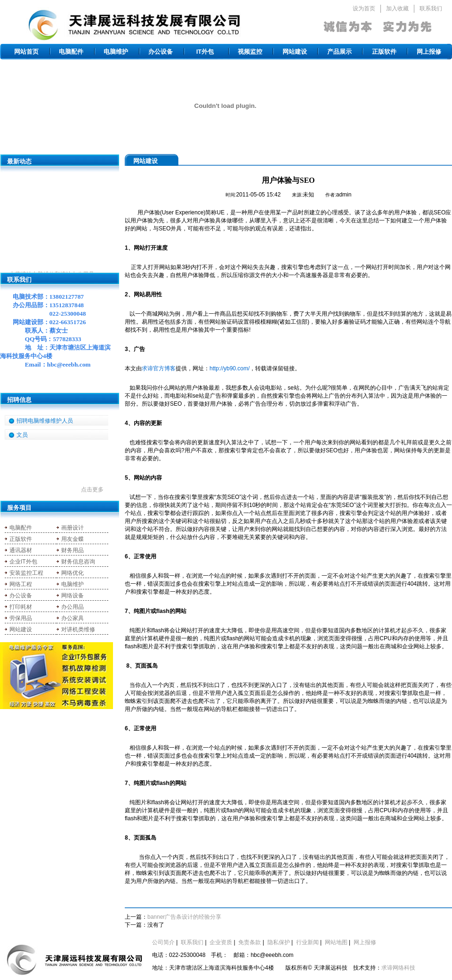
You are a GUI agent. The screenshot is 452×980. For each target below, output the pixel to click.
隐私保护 (279, 942)
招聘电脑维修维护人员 (45, 421)
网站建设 (295, 52)
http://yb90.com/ (230, 368)
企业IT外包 (23, 562)
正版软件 (384, 52)
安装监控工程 (26, 573)
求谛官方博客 (159, 368)
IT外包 (205, 52)
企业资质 (221, 942)
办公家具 (73, 618)
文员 (22, 435)
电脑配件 (71, 52)
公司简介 (163, 942)
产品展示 (339, 52)
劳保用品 (21, 618)
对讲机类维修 (78, 629)
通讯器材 (21, 550)
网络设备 (73, 596)
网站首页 (26, 52)
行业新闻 (307, 942)
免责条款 (250, 942)
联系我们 (431, 8)
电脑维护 (116, 52)
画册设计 (73, 528)
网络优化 (73, 573)
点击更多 (92, 490)
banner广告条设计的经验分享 (184, 917)
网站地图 (336, 942)
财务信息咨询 (78, 562)
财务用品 (73, 550)
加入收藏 (397, 8)
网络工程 (21, 584)
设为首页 (364, 8)
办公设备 (161, 52)
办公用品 (73, 607)
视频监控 (250, 52)
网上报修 (429, 52)
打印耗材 (21, 607)
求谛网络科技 (398, 968)
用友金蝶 (73, 539)
